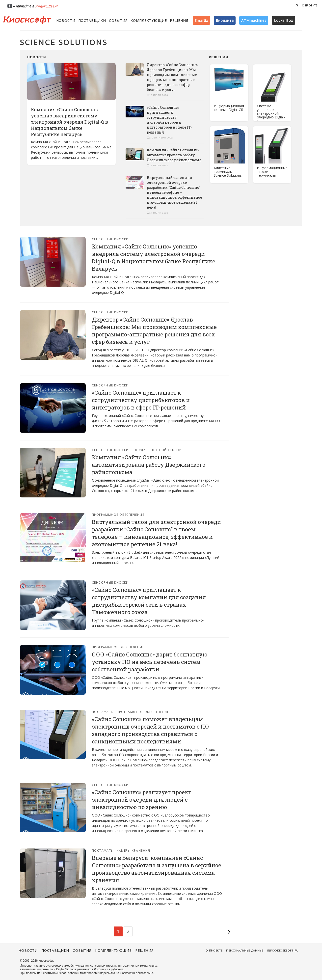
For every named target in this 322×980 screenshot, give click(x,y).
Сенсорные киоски (110, 239)
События (118, 20)
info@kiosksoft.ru (283, 950)
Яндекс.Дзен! (46, 6)
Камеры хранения (134, 851)
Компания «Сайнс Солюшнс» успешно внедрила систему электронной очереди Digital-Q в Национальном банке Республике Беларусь (69, 122)
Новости (66, 20)
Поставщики (92, 20)
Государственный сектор (156, 450)
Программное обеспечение (118, 515)
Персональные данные (245, 950)
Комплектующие (149, 20)
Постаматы (103, 712)
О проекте (310, 5)
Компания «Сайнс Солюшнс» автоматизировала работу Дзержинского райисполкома (174, 155)
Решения (179, 20)
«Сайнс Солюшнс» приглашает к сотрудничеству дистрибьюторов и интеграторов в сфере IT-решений (169, 120)
